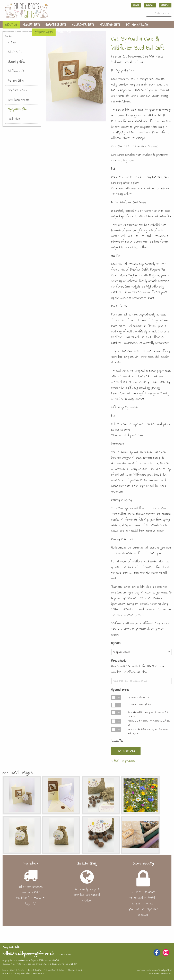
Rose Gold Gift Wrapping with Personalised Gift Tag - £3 (150, 723)
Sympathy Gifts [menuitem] (44, 32)
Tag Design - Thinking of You (139, 705)
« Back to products (123, 761)
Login (136, 5)
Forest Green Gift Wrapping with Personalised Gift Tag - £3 (148, 714)
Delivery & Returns (17, 970)
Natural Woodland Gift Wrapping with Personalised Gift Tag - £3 (148, 731)
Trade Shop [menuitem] (65, 32)
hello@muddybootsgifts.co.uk (29, 954)
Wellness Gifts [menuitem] (110, 25)
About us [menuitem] (11, 25)
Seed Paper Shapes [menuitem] (17, 32)
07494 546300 (64, 955)
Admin (80, 970)
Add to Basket (126, 751)
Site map (71, 970)
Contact (165, 5)
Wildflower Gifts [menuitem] (83, 25)
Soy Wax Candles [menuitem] (137, 25)
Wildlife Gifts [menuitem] (31, 25)
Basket (150, 5)
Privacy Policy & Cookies (55, 970)
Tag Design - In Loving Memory (140, 697)
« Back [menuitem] (12, 42)
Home (4, 970)
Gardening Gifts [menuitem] (56, 25)
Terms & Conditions (35, 970)
